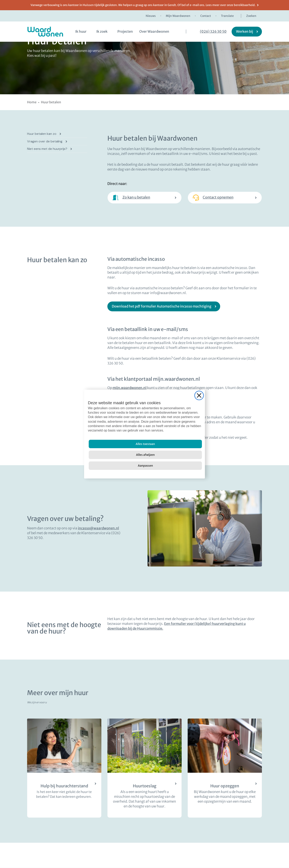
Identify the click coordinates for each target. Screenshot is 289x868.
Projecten (125, 31)
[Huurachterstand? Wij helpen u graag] (64, 768)
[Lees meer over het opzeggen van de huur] (225, 768)
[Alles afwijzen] (145, 455)
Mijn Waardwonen (178, 16)
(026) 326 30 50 (213, 32)
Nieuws (151, 16)
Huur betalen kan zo (42, 134)
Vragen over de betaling (45, 141)
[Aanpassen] (145, 466)
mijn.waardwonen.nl (130, 388)
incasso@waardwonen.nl (98, 528)
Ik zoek (102, 31)
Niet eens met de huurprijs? (47, 149)
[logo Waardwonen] (45, 32)
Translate (227, 16)
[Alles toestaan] (145, 444)
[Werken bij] (247, 32)
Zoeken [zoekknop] (251, 16)
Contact (206, 16)
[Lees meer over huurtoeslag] (144, 768)
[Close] (199, 395)
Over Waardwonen (154, 31)
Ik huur (81, 31)
